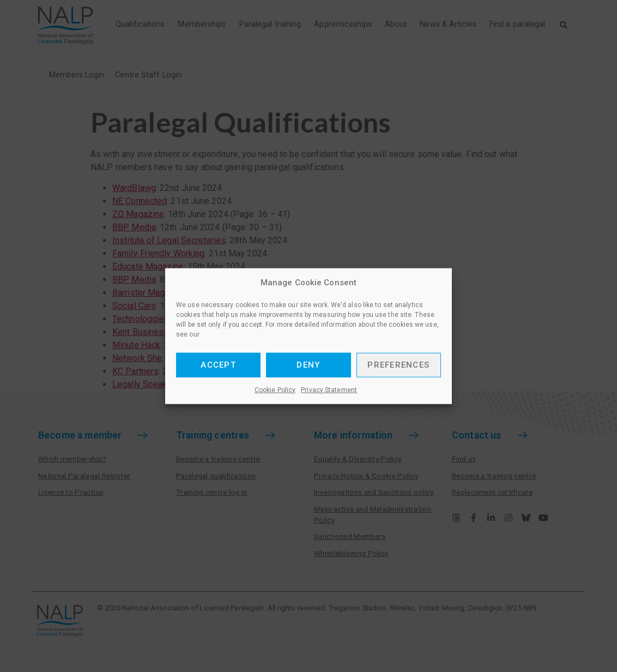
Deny (308, 365)
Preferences (398, 365)
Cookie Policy (275, 389)
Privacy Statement (329, 389)
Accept (218, 365)
